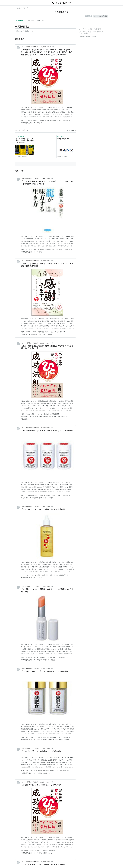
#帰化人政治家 (48, 740)
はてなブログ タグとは (85, 32)
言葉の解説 (20, 20)
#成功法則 (36, 120)
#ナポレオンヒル (55, 120)
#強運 (30, 120)
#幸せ (23, 249)
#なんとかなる (25, 771)
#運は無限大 (25, 419)
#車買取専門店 (66, 120)
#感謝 (23, 332)
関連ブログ (41, 20)
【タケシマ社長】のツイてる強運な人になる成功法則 (35, 47)
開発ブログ (100, 32)
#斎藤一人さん (45, 120)
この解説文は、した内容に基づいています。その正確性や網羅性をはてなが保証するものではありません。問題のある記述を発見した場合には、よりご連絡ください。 (24, 31)
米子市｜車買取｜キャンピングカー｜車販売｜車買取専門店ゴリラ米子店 (25, 141)
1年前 (52, 179)
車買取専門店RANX (63, 139)
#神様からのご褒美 (49, 660)
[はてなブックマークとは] (27, 130)
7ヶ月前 (52, 47)
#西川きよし (54, 657)
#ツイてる (24, 120)
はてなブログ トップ (21, 8)
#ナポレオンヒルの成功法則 (29, 417)
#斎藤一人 (48, 249)
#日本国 (56, 740)
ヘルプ (94, 32)
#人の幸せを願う (33, 495)
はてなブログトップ (84, 34)
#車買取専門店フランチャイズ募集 (32, 123)
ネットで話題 (30, 20)
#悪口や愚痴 (25, 851)
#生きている (25, 575)
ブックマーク (20, 136)
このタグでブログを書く (101, 16)
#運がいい (64, 417)
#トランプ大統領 (64, 740)
